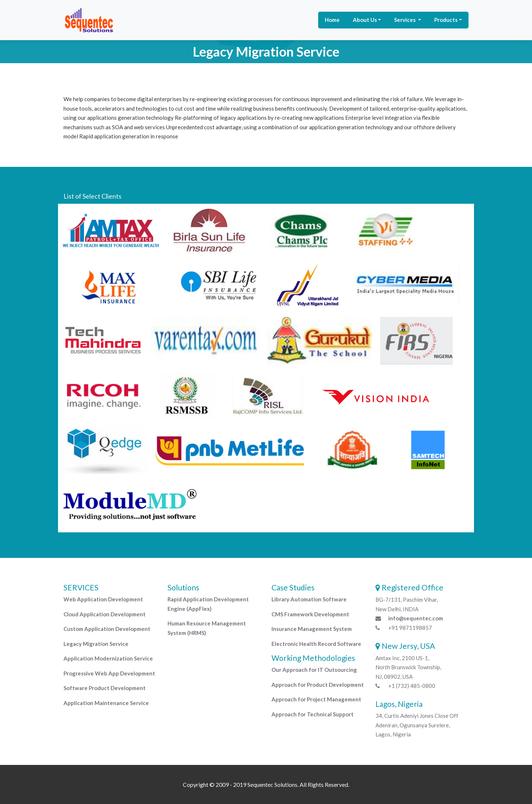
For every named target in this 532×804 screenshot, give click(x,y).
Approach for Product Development (318, 685)
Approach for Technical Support (313, 714)
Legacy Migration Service (96, 644)
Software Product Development (105, 688)
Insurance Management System (312, 629)
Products (446, 20)
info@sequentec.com (416, 618)
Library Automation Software (309, 599)
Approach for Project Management (316, 699)
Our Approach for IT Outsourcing (314, 670)
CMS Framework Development (310, 614)
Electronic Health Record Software (316, 644)
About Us (365, 20)
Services (405, 20)
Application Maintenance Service (106, 703)
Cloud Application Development (105, 614)
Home (332, 20)
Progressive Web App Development (109, 673)
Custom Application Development (107, 629)
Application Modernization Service (108, 658)
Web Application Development (103, 599)
